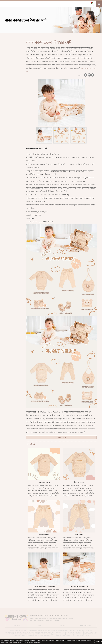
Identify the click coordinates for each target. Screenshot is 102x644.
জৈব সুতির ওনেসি (12, 68)
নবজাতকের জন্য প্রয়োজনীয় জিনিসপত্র (13, 87)
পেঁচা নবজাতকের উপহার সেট (79, 587)
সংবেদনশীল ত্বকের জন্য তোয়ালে (13, 80)
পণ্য (18, 36)
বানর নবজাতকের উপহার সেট (51, 36)
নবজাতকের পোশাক (44, 482)
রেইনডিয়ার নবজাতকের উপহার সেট (44, 587)
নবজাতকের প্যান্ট (44, 534)
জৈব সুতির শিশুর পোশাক (14, 51)
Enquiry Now (61, 437)
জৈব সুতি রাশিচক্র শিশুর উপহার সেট (14, 93)
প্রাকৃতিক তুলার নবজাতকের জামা (12, 63)
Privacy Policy (13, 642)
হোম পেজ (10, 36)
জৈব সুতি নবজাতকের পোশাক (31, 36)
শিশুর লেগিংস (79, 534)
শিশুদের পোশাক (79, 482)
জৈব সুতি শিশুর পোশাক (14, 46)
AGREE (98, 641)
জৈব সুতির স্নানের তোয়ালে (12, 73)
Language (92, 5)
